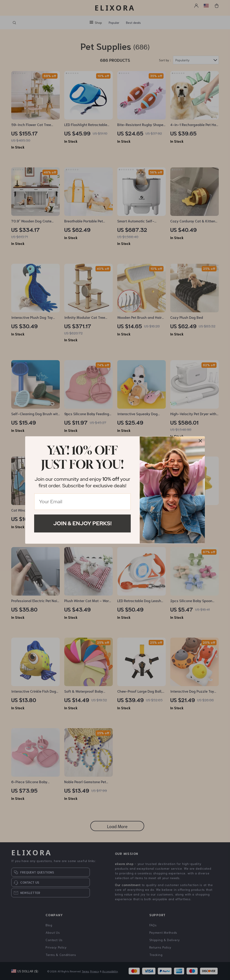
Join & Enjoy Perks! (82, 523)
